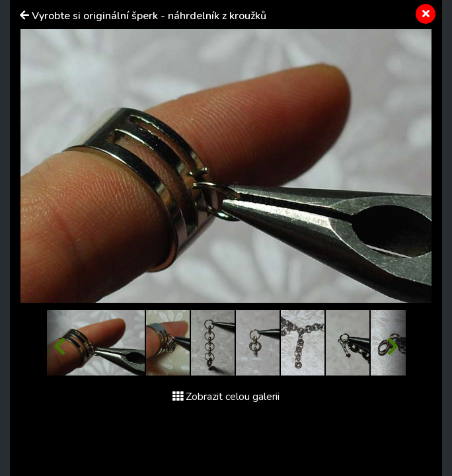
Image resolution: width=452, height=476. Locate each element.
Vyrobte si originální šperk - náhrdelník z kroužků (149, 16)
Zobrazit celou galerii (226, 397)
